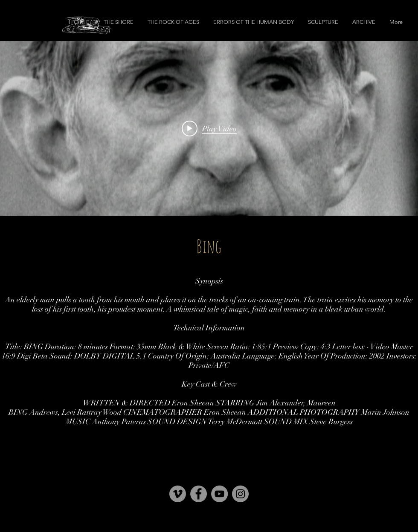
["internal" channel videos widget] (209, 128)
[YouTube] (219, 494)
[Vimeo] (178, 494)
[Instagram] (240, 494)
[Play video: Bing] (209, 128)
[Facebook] (199, 494)
